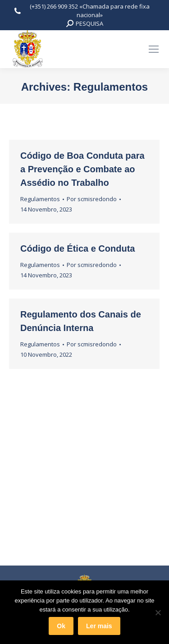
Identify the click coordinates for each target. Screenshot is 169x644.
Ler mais (99, 626)
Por (92, 199)
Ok (61, 626)
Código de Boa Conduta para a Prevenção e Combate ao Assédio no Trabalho (82, 169)
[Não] (158, 612)
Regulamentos (40, 199)
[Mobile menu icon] (154, 49)
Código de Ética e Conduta (78, 248)
